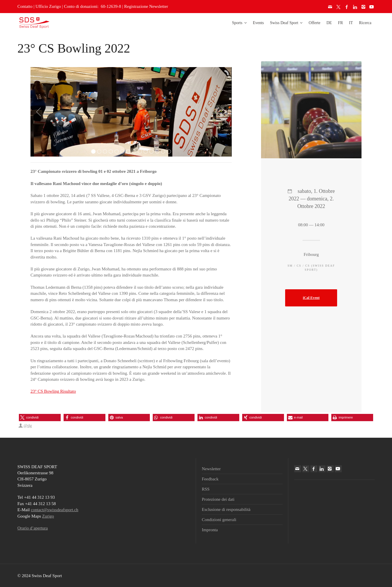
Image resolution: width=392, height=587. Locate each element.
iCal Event (311, 298)
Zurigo (48, 516)
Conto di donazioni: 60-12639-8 (92, 6)
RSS (206, 489)
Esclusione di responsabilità (226, 509)
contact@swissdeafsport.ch (54, 510)
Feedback (210, 479)
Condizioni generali (219, 520)
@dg (28, 426)
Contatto (25, 6)
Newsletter (211, 469)
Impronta (210, 530)
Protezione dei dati (218, 499)
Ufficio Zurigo (48, 6)
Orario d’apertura (33, 528)
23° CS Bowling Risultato (53, 391)
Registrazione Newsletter (146, 6)
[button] (40, 418)
